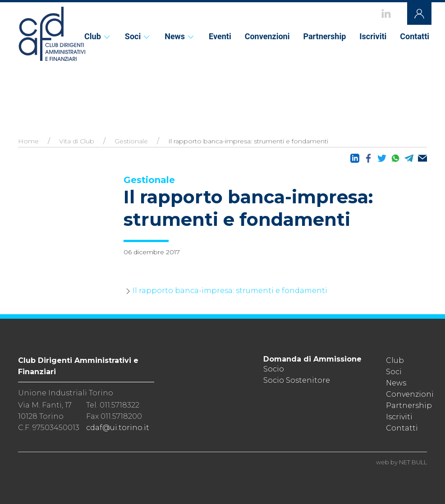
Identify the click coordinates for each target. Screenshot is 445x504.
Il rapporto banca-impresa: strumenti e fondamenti (230, 291)
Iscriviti (373, 36)
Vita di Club (77, 141)
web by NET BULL (401, 462)
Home (28, 141)
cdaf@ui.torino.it (118, 428)
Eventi (220, 36)
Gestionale (131, 141)
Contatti (415, 36)
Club (98, 36)
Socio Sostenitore (297, 380)
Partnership (324, 36)
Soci (138, 36)
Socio (274, 369)
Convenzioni (267, 36)
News (180, 36)
